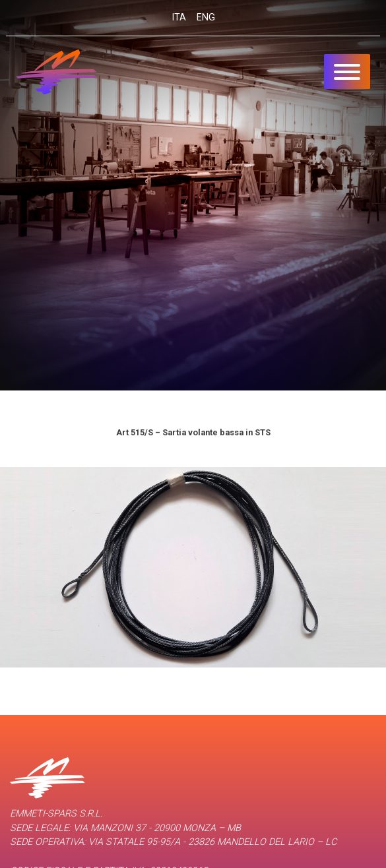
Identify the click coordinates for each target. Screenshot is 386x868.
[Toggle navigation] (347, 72)
